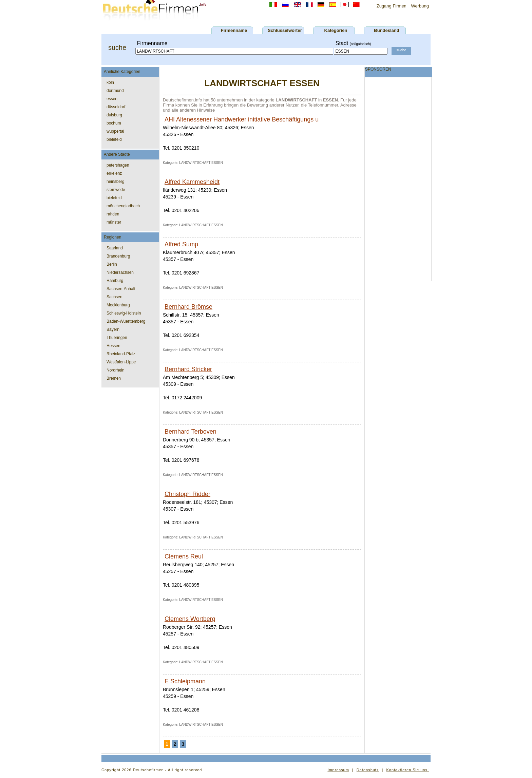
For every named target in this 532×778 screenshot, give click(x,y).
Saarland (115, 248)
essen (112, 99)
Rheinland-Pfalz (121, 354)
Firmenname (234, 30)
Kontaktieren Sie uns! (407, 770)
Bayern (113, 329)
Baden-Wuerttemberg (126, 321)
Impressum (338, 770)
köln (110, 82)
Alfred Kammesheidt (192, 182)
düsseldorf (116, 107)
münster (114, 222)
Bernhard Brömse (188, 307)
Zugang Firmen (392, 6)
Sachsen (115, 297)
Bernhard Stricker (188, 369)
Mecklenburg (118, 305)
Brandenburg (118, 256)
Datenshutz (368, 770)
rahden (113, 214)
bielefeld (114, 139)
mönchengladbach (123, 206)
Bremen (114, 378)
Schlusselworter (285, 30)
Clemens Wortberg (190, 619)
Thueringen (117, 338)
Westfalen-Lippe (121, 362)
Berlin (112, 264)
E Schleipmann (185, 681)
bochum (114, 123)
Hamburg (115, 281)
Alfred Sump (181, 244)
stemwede (116, 190)
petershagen (118, 165)
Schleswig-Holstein (124, 313)
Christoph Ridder (187, 494)
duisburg (114, 115)
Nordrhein (116, 370)
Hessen (113, 346)
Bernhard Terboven (191, 432)
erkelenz (114, 173)
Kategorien (336, 30)
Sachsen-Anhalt (121, 289)
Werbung (420, 6)
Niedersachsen (120, 272)
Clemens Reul (184, 556)
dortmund (115, 91)
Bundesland (386, 30)
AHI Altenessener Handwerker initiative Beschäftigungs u (242, 119)
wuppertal (115, 131)
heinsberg (116, 182)
